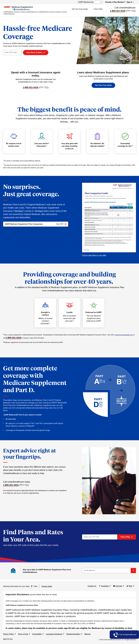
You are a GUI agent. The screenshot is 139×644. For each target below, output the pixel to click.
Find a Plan (98, 9)
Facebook (104, 586)
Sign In (130, 2)
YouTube (118, 586)
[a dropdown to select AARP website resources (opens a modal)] (90, 2)
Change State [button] (47, 586)
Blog (130, 586)
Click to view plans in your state (94, 255)
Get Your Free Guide (80, 9)
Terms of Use (24, 634)
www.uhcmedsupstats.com (124, 335)
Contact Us (92, 586)
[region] (70, 614)
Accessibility (38, 634)
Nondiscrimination (74, 634)
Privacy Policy (9, 634)
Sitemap (87, 634)
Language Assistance (55, 634)
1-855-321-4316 (118, 11)
